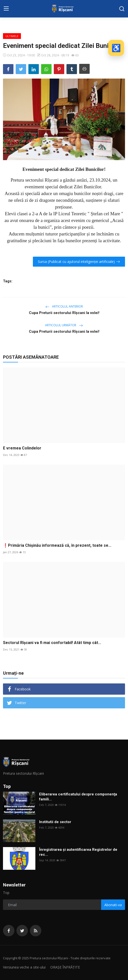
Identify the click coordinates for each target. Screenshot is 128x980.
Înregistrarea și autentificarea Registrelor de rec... (78, 852)
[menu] (6, 9)
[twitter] (22, 931)
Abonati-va (113, 905)
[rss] (36, 931)
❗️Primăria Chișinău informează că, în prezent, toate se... (57, 545)
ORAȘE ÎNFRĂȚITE (65, 967)
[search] (122, 9)
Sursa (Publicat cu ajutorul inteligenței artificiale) (79, 262)
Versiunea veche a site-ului (24, 967)
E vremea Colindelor (22, 448)
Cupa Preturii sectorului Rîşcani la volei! (64, 313)
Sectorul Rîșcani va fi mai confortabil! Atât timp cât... (52, 643)
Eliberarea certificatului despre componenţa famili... (78, 797)
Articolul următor (64, 325)
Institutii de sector (55, 822)
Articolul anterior (64, 306)
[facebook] (9, 931)
